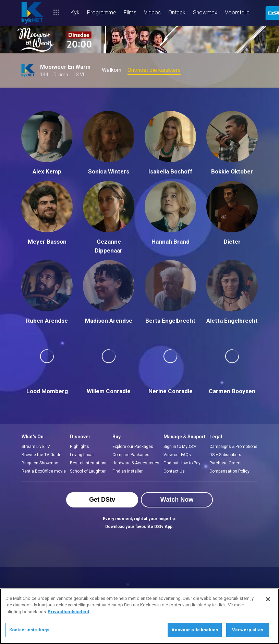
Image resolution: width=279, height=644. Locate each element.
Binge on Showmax (40, 463)
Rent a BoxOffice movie (44, 471)
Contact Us (174, 471)
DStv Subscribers (225, 455)
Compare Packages (131, 455)
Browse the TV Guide (41, 455)
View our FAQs (177, 455)
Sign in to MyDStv (180, 447)
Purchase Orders (226, 463)
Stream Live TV (36, 447)
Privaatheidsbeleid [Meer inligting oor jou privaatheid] (68, 612)
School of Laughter (88, 471)
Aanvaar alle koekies (195, 630)
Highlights (80, 447)
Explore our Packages (133, 447)
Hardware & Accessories (136, 463)
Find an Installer (128, 471)
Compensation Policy (229, 471)
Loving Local (82, 455)
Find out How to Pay (182, 463)
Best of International (89, 463)
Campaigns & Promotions (233, 447)
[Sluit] (268, 599)
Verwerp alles (248, 630)
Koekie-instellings (29, 630)
